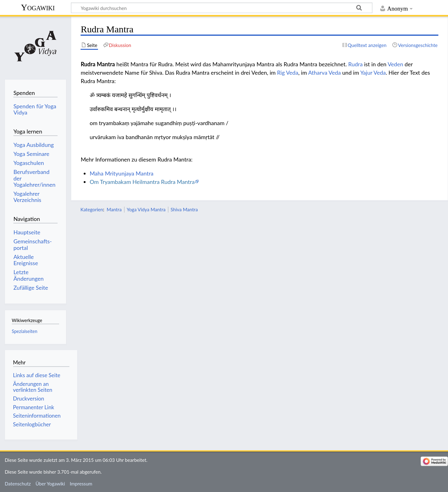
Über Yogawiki (50, 484)
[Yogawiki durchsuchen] (222, 8)
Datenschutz (18, 484)
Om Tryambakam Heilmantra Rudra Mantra (142, 182)
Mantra (114, 209)
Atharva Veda (324, 73)
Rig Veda (287, 73)
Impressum (81, 484)
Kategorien (92, 209)
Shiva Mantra (184, 209)
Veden (395, 64)
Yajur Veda (373, 73)
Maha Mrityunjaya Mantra (121, 173)
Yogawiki (38, 7)
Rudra (355, 64)
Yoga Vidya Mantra (146, 209)
